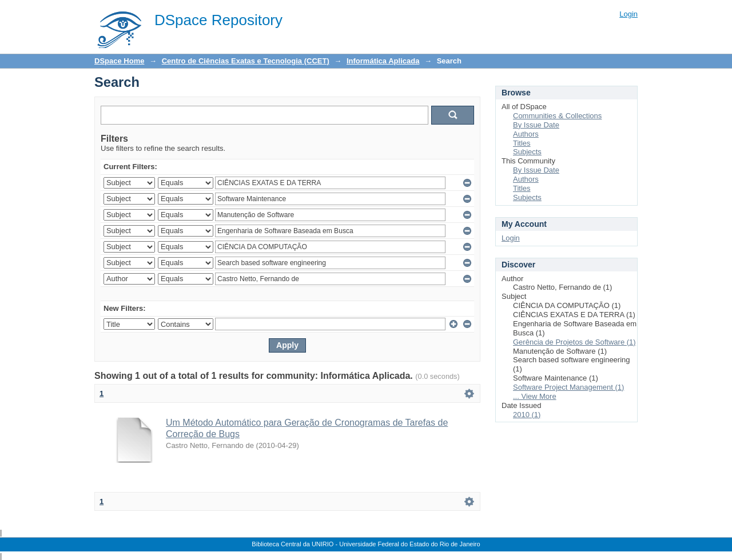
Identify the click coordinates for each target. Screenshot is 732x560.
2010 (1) (527, 415)
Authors (526, 134)
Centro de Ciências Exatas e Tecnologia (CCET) (246, 61)
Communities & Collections (557, 116)
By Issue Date (536, 125)
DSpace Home (119, 61)
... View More (535, 396)
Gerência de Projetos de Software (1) (574, 342)
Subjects (527, 152)
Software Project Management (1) (568, 387)
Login (628, 14)
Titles (522, 143)
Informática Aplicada (383, 61)
